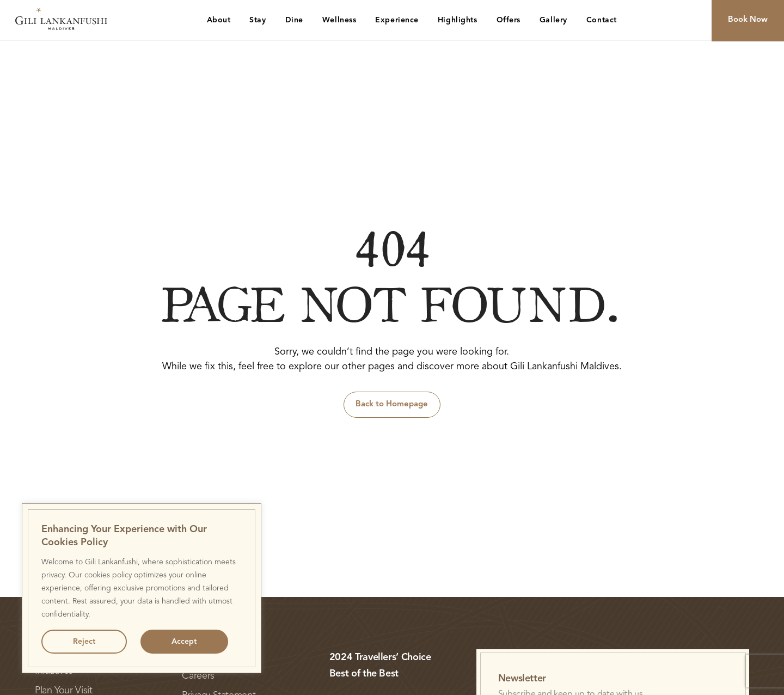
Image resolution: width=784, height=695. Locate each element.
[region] (142, 588)
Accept (184, 642)
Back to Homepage (392, 404)
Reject (84, 642)
